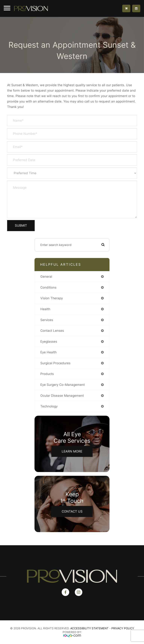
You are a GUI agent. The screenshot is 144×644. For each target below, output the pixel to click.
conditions (48, 287)
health (45, 309)
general (46, 277)
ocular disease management (62, 396)
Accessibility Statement (89, 628)
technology (49, 406)
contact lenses (52, 331)
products (47, 374)
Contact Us (72, 511)
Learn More (72, 451)
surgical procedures (55, 363)
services (47, 320)
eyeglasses (49, 342)
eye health (48, 352)
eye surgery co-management (63, 385)
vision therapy (52, 298)
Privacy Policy (123, 628)
